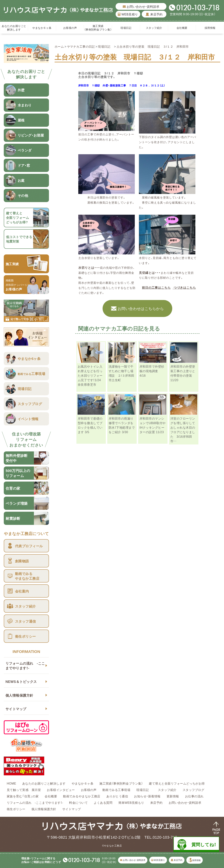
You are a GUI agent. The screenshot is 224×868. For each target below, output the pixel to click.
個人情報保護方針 (19, 695)
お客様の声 (70, 28)
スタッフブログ (193, 790)
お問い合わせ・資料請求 (141, 6)
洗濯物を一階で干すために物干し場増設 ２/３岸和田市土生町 (122, 373)
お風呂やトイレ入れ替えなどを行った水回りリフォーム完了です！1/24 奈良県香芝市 (90, 375)
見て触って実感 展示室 (24, 790)
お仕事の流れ (194, 796)
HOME (11, 783)
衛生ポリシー (16, 809)
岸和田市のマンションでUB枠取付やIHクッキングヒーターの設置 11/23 (153, 425)
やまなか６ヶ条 (42, 28)
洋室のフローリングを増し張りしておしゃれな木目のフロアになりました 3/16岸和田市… (183, 430)
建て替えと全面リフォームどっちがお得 (177, 783)
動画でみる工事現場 (116, 790)
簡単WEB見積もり (131, 802)
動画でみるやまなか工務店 (82, 796)
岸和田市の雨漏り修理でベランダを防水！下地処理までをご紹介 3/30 (122, 425)
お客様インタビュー (61, 790)
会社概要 (182, 28)
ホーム (59, 46)
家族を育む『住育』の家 (23, 796)
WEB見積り (128, 14)
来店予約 (154, 14)
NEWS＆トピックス (21, 681)
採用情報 (210, 28)
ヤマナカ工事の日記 (81, 46)
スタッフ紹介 (154, 28)
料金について (78, 802)
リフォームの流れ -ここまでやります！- (25, 666)
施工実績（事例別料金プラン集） (98, 28)
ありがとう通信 (117, 796)
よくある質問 (103, 802)
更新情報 (173, 796)
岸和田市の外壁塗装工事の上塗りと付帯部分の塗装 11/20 (183, 373)
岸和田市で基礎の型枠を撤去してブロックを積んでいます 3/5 (90, 425)
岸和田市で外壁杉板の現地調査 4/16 (152, 371)
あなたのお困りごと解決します (14, 28)
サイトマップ (16, 709)
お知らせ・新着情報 (147, 796)
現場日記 (127, 28)
